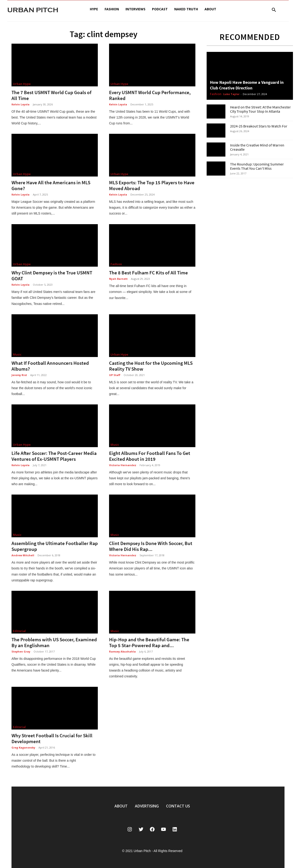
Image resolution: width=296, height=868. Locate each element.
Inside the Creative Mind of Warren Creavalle (257, 147)
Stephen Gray (21, 651)
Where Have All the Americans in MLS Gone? (51, 185)
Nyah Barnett (118, 279)
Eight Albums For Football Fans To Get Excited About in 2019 (150, 456)
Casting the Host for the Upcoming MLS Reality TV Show (151, 366)
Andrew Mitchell (23, 555)
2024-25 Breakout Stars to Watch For (259, 126)
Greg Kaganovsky (23, 747)
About (210, 9)
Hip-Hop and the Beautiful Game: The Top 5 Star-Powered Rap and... (149, 642)
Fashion (112, 9)
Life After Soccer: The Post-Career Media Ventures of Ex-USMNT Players (54, 456)
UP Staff (115, 375)
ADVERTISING (147, 806)
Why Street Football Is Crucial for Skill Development (52, 738)
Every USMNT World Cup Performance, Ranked (150, 95)
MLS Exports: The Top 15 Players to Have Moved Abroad (152, 185)
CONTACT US (178, 806)
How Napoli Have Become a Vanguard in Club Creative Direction (247, 85)
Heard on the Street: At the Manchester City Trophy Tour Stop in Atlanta (260, 109)
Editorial (19, 631)
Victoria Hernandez (123, 465)
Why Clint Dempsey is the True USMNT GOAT (52, 276)
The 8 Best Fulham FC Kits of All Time (148, 273)
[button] (274, 10)
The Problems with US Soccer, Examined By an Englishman (54, 642)
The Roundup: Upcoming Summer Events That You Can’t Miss (257, 166)
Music (17, 354)
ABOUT (121, 806)
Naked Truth (186, 9)
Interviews (135, 9)
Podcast (160, 9)
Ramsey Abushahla (122, 651)
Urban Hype (22, 84)
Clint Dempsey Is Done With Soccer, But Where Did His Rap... (151, 546)
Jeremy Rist (19, 375)
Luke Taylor (231, 94)
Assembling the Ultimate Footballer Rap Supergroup (55, 546)
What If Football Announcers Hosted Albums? (50, 366)
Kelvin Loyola (21, 104)
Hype (94, 9)
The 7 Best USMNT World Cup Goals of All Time (51, 95)
